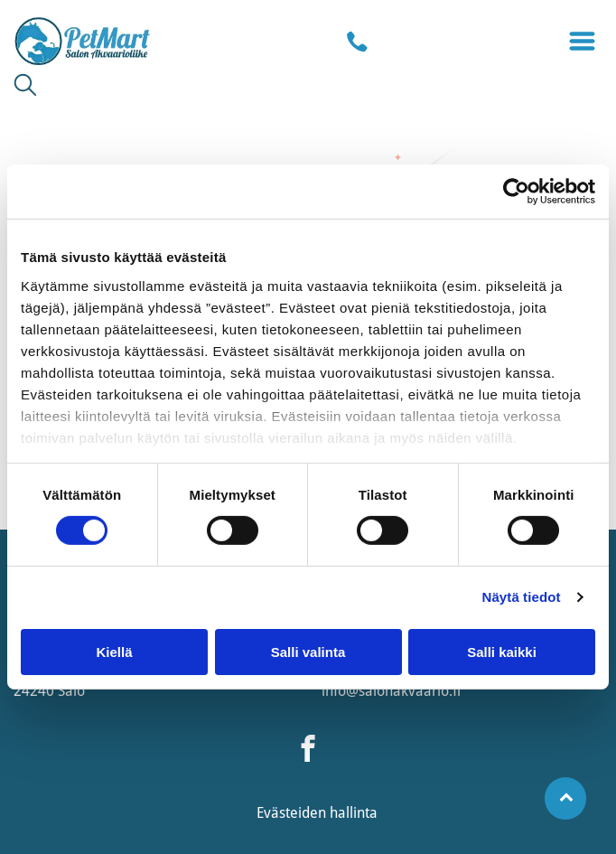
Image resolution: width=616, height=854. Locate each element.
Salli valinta (308, 652)
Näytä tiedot (522, 597)
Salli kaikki (502, 652)
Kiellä (114, 652)
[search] (25, 86)
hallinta (354, 813)
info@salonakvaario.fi (391, 691)
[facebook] (308, 751)
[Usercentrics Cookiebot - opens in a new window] (516, 192)
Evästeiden (291, 813)
